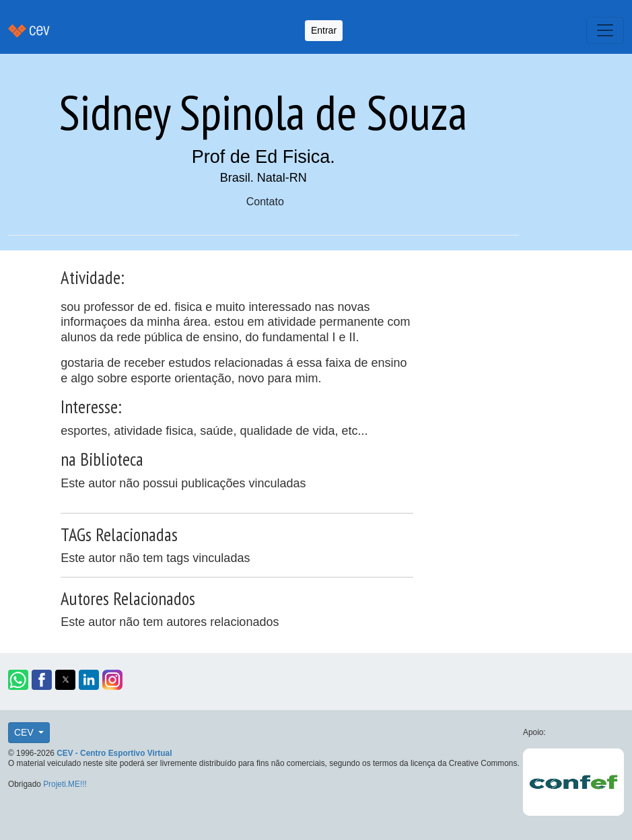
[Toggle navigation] (605, 30)
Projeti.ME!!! (65, 784)
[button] (18, 680)
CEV (25, 732)
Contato (265, 202)
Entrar (324, 30)
